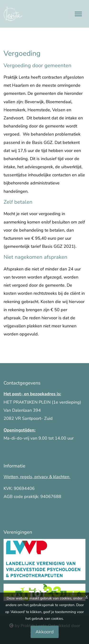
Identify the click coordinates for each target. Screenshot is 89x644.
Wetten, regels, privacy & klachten (37, 477)
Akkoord (45, 632)
